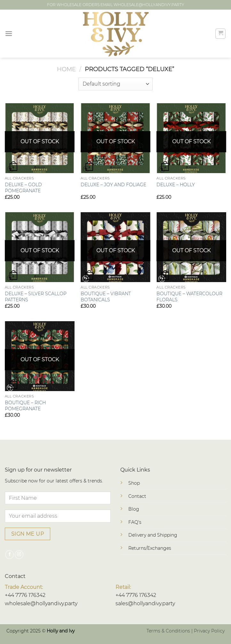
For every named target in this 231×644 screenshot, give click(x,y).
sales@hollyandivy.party (145, 603)
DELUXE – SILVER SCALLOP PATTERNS (36, 297)
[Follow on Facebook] (9, 555)
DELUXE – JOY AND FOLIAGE (113, 185)
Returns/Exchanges (150, 548)
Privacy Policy (209, 631)
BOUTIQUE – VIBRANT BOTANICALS (106, 297)
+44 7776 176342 (25, 595)
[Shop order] (115, 84)
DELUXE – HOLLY (176, 185)
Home (66, 69)
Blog (134, 509)
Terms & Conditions (168, 631)
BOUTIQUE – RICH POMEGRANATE (25, 406)
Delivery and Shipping (153, 535)
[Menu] (9, 33)
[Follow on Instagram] (19, 555)
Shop (134, 483)
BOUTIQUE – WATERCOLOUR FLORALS (189, 297)
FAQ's (135, 522)
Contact (137, 496)
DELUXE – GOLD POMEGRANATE (23, 188)
